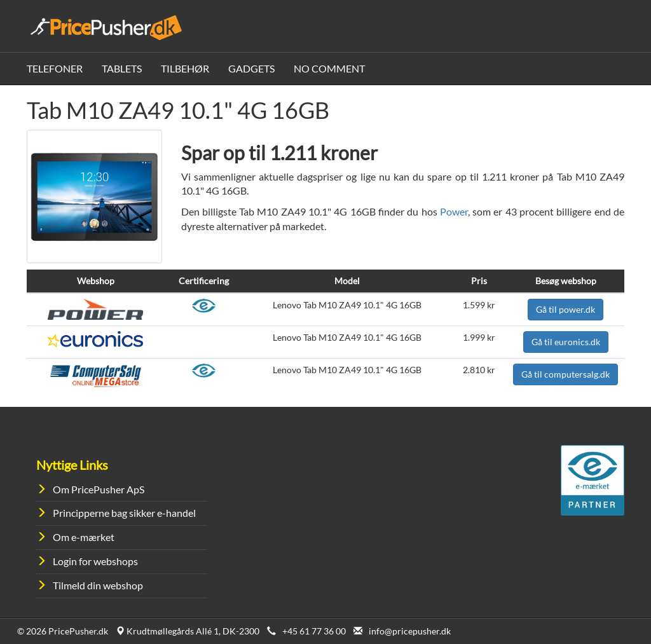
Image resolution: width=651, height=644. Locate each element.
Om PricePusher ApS (99, 489)
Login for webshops (95, 561)
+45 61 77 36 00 (314, 631)
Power (454, 211)
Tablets (122, 68)
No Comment (329, 68)
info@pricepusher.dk (410, 631)
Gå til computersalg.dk (565, 374)
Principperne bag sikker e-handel (124, 513)
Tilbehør (185, 68)
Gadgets (251, 68)
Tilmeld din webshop (98, 585)
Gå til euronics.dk (566, 342)
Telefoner (55, 68)
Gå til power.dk (565, 309)
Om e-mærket (84, 537)
